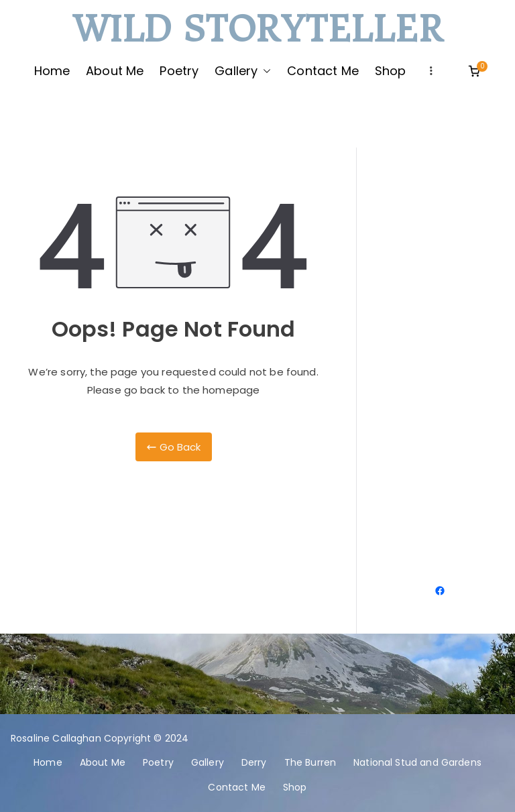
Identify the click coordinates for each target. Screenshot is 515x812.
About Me (115, 71)
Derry (254, 762)
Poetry (179, 71)
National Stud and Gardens (417, 762)
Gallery (243, 71)
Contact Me (323, 71)
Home (52, 71)
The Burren (310, 762)
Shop (391, 71)
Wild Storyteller (257, 30)
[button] (264, 71)
